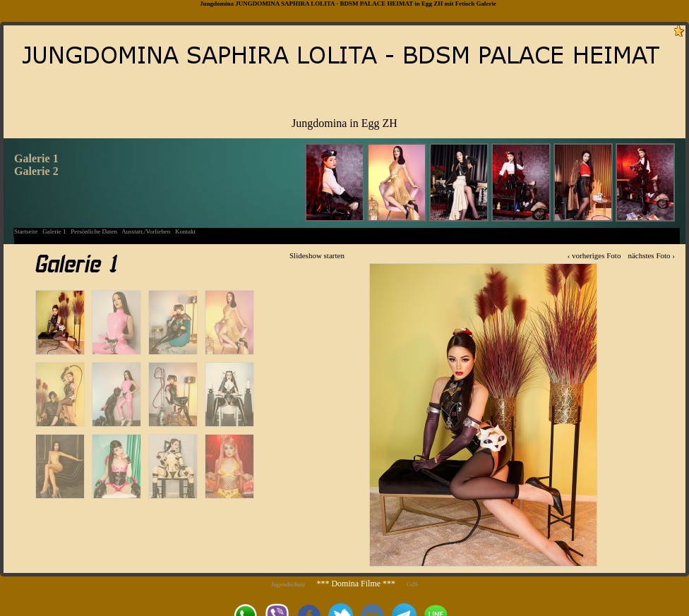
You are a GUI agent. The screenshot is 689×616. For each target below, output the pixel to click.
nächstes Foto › (651, 255)
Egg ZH (432, 4)
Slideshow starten (317, 255)
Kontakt (185, 231)
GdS (412, 584)
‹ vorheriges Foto (594, 255)
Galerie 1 (54, 231)
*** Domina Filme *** (356, 584)
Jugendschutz (288, 584)
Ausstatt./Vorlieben (146, 231)
